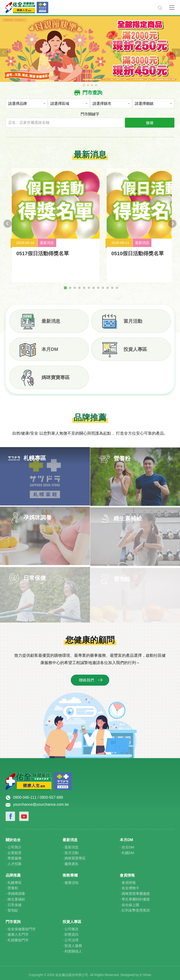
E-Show (145, 972)
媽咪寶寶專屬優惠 (136, 890)
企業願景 (15, 849)
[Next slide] (172, 226)
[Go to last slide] (8, 226)
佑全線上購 (130, 901)
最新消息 (51, 322)
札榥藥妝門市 (18, 937)
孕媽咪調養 (16, 890)
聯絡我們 (86, 681)
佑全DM (128, 844)
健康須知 (71, 879)
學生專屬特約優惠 (136, 896)
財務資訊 (71, 931)
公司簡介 (15, 844)
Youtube (24, 813)
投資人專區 (135, 350)
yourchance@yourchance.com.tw (41, 801)
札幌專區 (15, 879)
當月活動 (133, 322)
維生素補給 (16, 896)
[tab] (65, 289)
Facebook (10, 813)
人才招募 (15, 860)
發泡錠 (13, 907)
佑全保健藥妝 (79, 8)
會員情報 (129, 879)
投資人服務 (73, 942)
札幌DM (128, 849)
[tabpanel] (90, 49)
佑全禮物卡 (130, 885)
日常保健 (15, 901)
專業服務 (15, 855)
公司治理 (71, 937)
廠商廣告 (71, 860)
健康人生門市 (18, 931)
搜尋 (150, 123)
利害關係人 (73, 948)
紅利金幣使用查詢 (136, 907)
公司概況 (71, 925)
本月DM (50, 350)
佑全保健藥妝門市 (22, 925)
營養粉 (13, 885)
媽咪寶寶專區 (56, 378)
